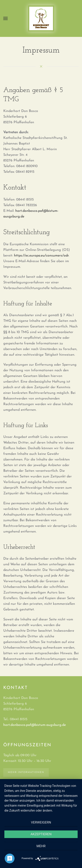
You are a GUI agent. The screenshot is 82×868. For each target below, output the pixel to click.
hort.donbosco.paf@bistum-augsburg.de (35, 725)
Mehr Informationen (26, 772)
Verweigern (41, 822)
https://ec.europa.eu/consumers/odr (41, 256)
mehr (41, 846)
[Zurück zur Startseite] (41, 18)
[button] (5, 18)
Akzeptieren (41, 834)
